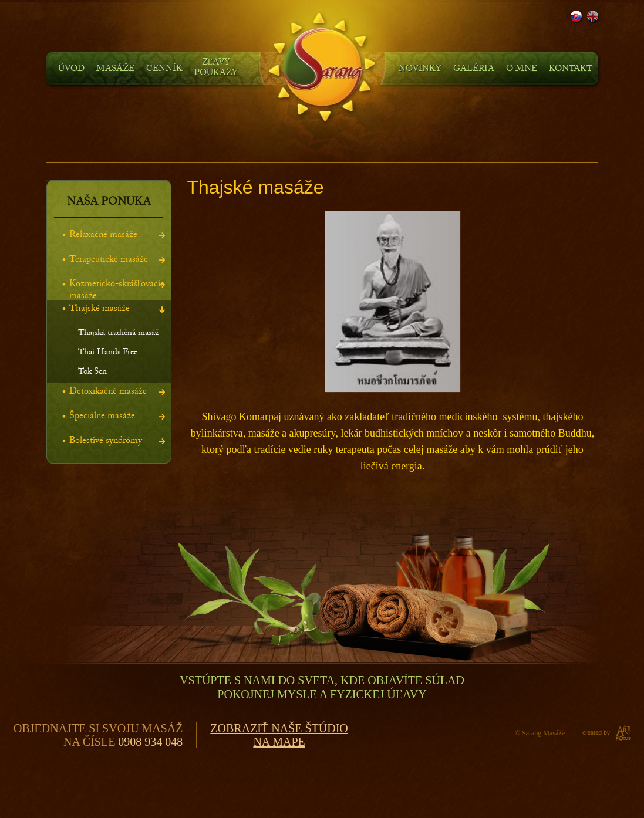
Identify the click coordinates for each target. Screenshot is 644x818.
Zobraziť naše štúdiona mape (279, 735)
